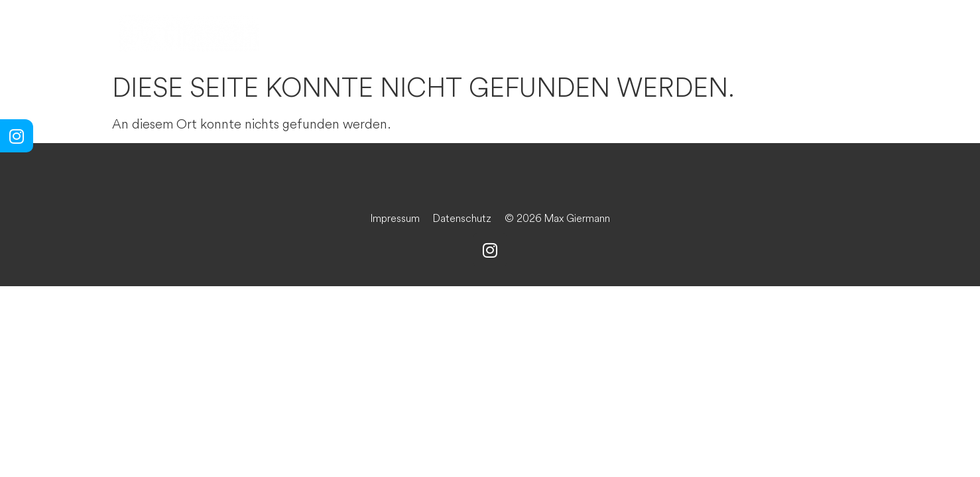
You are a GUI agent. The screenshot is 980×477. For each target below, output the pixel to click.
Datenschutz (462, 218)
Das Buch (687, 33)
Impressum (395, 218)
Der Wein (567, 33)
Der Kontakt (821, 33)
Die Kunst (446, 33)
